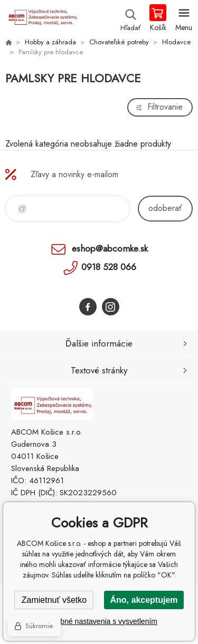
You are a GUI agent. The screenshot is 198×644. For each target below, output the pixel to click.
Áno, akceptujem (144, 600)
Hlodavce (176, 42)
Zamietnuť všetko (54, 600)
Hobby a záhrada (50, 42)
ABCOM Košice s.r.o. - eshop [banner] (41, 18)
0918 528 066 (109, 267)
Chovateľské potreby (119, 42)
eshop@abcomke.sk (110, 248)
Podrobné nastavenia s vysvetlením (99, 621)
